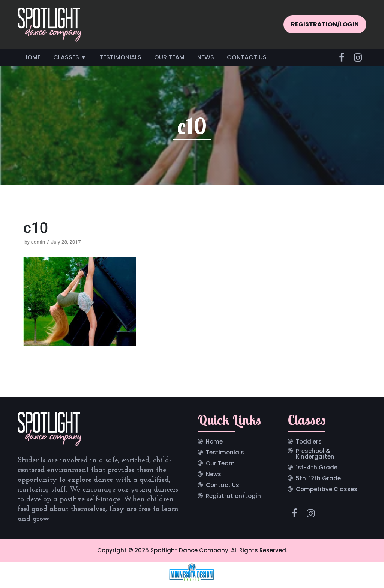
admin (38, 242)
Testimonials (120, 57)
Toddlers (309, 442)
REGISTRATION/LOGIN (325, 24)
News (206, 57)
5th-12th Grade (318, 479)
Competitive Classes (327, 490)
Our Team (169, 57)
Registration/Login (233, 496)
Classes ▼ (70, 57)
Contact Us (247, 57)
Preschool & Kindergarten (315, 454)
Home (32, 57)
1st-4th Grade (317, 468)
